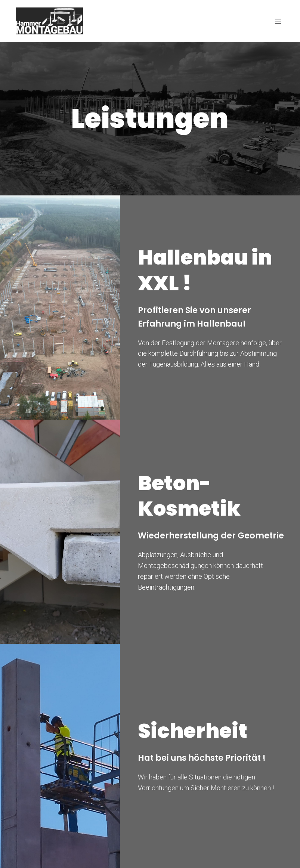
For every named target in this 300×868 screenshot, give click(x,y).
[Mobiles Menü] (278, 21)
